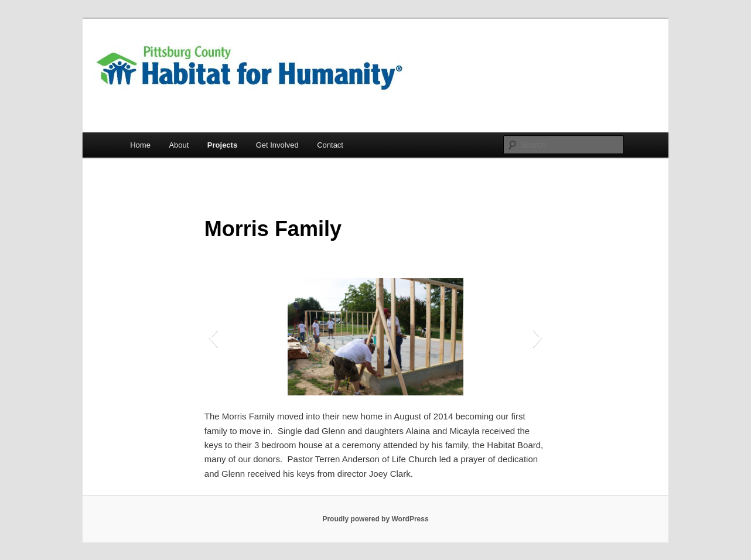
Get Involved (277, 145)
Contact (330, 145)
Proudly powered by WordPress (375, 519)
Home (140, 145)
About (179, 145)
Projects (222, 145)
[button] (213, 337)
